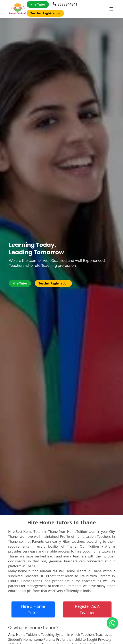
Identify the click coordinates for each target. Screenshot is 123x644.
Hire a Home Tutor (33, 609)
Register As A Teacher (87, 609)
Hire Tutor (38, 4)
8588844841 (65, 4)
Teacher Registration (45, 13)
